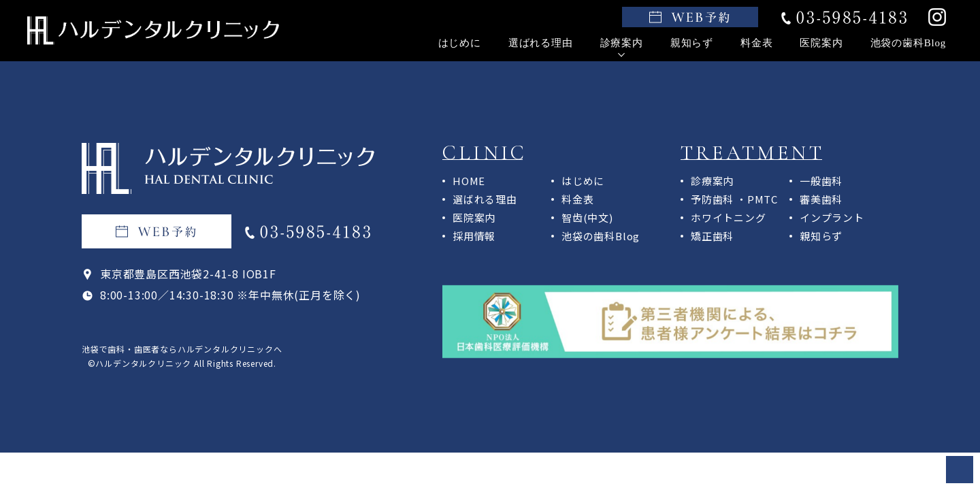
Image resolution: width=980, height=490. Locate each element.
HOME (469, 181)
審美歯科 (821, 199)
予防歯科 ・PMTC (734, 199)
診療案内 (622, 43)
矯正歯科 (712, 236)
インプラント (832, 217)
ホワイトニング (729, 217)
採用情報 (474, 236)
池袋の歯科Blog (908, 43)
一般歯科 (821, 181)
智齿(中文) (587, 217)
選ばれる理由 (541, 43)
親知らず (692, 43)
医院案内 (821, 43)
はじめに (460, 43)
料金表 (756, 43)
